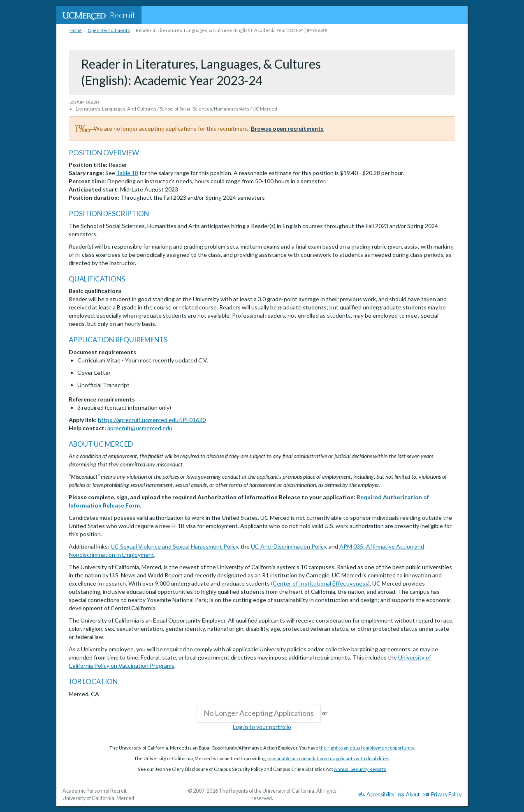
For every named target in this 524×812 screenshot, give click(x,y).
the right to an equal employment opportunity (367, 748)
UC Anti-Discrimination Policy (289, 546)
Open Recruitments (109, 30)
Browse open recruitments (287, 128)
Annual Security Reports (360, 769)
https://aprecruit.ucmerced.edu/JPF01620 (152, 420)
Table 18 (127, 173)
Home (76, 30)
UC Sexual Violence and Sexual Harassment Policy (174, 546)
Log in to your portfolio (262, 727)
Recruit (99, 15)
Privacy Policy (442, 795)
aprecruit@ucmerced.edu (140, 428)
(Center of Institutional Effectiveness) (320, 583)
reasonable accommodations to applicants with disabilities (328, 758)
